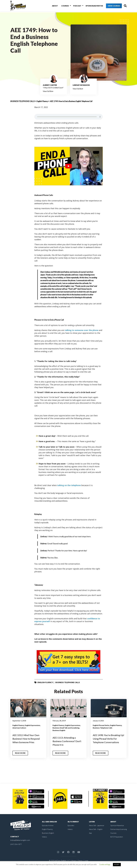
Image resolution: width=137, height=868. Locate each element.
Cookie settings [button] (105, 864)
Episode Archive (48, 825)
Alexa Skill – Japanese (97, 825)
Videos (45, 837)
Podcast (74, 6)
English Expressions (32, 725)
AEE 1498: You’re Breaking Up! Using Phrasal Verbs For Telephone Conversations (108, 739)
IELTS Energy (74, 822)
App (90, 833)
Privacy (74, 861)
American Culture (19, 728)
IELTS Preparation (117, 837)
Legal (87, 861)
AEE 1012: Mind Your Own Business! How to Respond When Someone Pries (27, 739)
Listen (92, 822)
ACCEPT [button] (117, 865)
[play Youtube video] (69, 166)
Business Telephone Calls (22, 101)
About (53, 6)
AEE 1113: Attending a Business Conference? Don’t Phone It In (68, 741)
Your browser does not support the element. (69, 117)
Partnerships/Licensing (119, 829)
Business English (59, 730)
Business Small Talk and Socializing (66, 728)
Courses (62, 6)
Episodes (71, 825)
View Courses (110, 6)
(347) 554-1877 (16, 844)
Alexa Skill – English (96, 829)
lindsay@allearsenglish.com (20, 840)
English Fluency (42, 101)
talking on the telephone (69, 485)
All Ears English (50, 822)
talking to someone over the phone (82, 330)
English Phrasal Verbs (101, 725)
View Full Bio (48, 91)
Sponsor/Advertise (90, 6)
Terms (80, 861)
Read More (21, 753)
